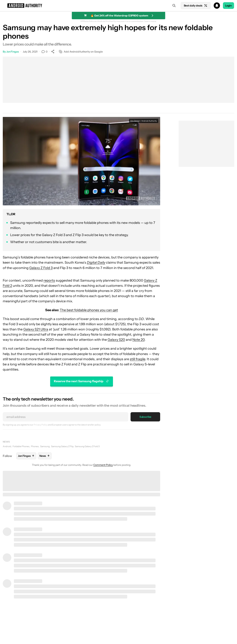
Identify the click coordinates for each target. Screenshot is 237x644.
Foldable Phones (21, 446)
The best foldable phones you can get (89, 310)
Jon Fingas (13, 52)
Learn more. (150, 21)
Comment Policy (103, 465)
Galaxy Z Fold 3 (41, 268)
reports (49, 280)
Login (228, 6)
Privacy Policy (41, 425)
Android (7, 446)
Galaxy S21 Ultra (36, 329)
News (6, 442)
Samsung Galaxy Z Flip (62, 446)
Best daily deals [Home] (196, 6)
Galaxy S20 (116, 340)
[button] (118, 6)
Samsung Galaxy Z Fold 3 (87, 446)
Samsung (45, 446)
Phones (35, 446)
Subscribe (145, 417)
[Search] (174, 6)
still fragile (137, 359)
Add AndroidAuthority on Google (81, 52)
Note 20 (138, 340)
